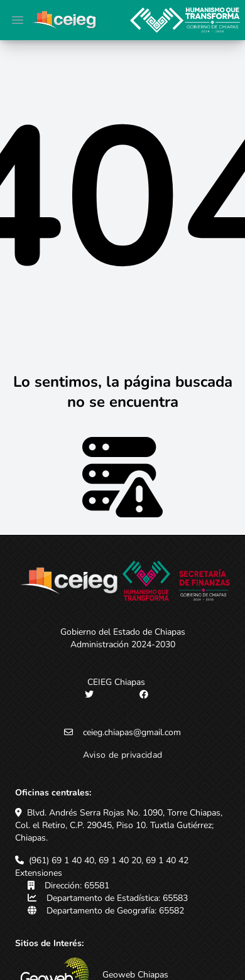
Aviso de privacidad (123, 755)
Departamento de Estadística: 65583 (117, 898)
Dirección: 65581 (77, 886)
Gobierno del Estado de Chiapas (123, 632)
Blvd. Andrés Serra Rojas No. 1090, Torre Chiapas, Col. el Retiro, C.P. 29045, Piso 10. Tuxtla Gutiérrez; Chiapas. (119, 825)
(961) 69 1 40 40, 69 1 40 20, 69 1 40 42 (109, 860)
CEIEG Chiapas (116, 682)
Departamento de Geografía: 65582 (115, 911)
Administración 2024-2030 (123, 644)
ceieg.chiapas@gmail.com (132, 732)
